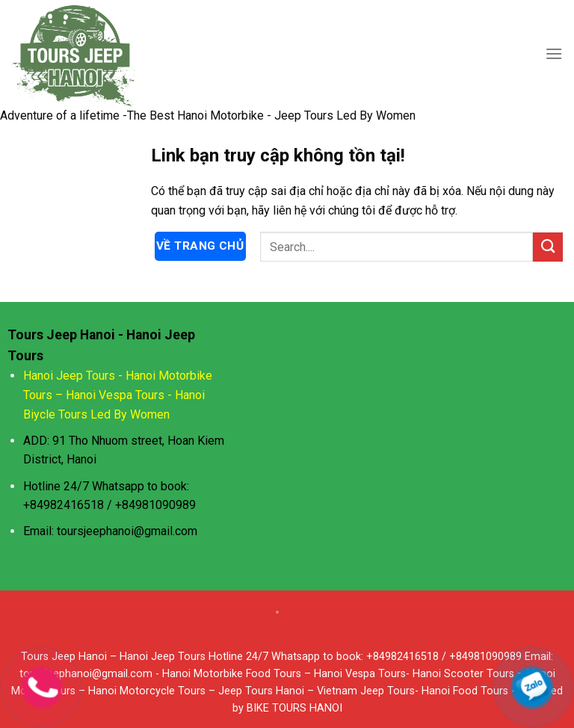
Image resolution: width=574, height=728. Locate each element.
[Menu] (554, 53)
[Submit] (548, 247)
